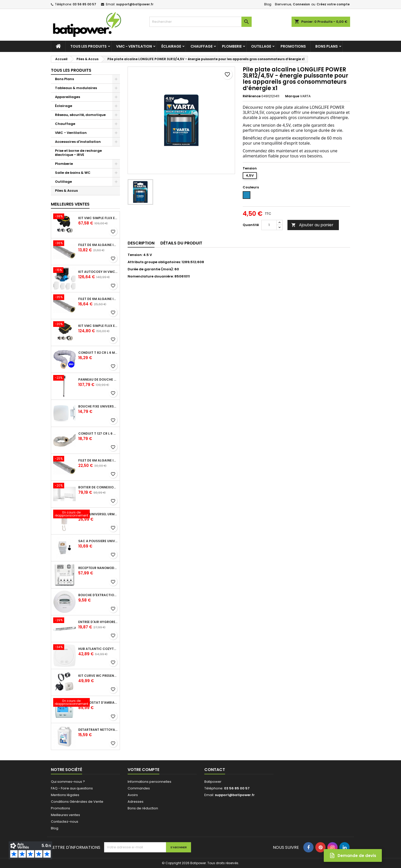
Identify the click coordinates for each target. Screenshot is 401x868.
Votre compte (143, 770)
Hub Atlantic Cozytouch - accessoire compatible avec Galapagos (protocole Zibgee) (98, 649)
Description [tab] (141, 243)
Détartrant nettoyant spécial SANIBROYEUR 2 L (98, 730)
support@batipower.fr (135, 4)
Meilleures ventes (65, 815)
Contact (215, 770)
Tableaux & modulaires (76, 88)
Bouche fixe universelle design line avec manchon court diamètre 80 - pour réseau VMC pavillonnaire (98, 406)
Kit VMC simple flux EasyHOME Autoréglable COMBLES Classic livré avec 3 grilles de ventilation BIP (98, 218)
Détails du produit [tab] (181, 243)
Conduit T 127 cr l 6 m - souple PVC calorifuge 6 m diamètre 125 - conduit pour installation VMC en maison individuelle (98, 434)
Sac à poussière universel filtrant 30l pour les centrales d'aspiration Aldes (98, 541)
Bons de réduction (143, 808)
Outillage (261, 46)
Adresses (136, 802)
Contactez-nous (65, 822)
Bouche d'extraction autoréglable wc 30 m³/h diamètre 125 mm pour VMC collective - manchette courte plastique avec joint (98, 595)
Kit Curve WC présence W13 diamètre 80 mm (98, 676)
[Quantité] (269, 225)
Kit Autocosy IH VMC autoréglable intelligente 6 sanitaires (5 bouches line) (98, 272)
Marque (292, 96)
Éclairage (171, 46)
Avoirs (133, 795)
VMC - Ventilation (134, 46)
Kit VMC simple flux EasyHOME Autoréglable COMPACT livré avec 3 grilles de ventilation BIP (98, 326)
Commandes (139, 788)
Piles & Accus (66, 191)
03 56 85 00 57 (84, 4)
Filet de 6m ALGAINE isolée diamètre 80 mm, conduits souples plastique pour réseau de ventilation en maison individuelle (98, 245)
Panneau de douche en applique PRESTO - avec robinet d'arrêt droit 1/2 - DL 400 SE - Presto (98, 380)
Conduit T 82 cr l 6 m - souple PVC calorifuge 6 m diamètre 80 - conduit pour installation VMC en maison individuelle (98, 353)
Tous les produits (88, 46)
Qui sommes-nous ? (68, 782)
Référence (252, 96)
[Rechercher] (201, 22)
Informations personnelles (149, 782)
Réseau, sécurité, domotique (80, 115)
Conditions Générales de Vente (77, 802)
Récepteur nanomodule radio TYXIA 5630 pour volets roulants (98, 568)
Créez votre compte (333, 4)
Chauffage (202, 46)
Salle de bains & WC (73, 173)
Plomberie (232, 46)
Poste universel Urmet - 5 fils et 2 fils (98, 514)
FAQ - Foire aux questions (72, 788)
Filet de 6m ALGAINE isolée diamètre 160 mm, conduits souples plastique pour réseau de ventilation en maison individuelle (98, 460)
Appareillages (68, 97)
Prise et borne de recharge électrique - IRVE (78, 153)
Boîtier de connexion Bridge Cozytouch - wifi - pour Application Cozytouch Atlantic (98, 487)
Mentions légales (65, 795)
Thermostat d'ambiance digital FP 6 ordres (98, 703)
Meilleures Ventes (70, 204)
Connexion (301, 4)
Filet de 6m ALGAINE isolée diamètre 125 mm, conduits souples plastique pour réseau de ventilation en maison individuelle (98, 299)
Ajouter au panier (312, 225)
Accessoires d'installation (78, 142)
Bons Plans (327, 46)
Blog (268, 4)
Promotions (293, 46)
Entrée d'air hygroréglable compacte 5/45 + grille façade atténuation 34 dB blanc (98, 622)
